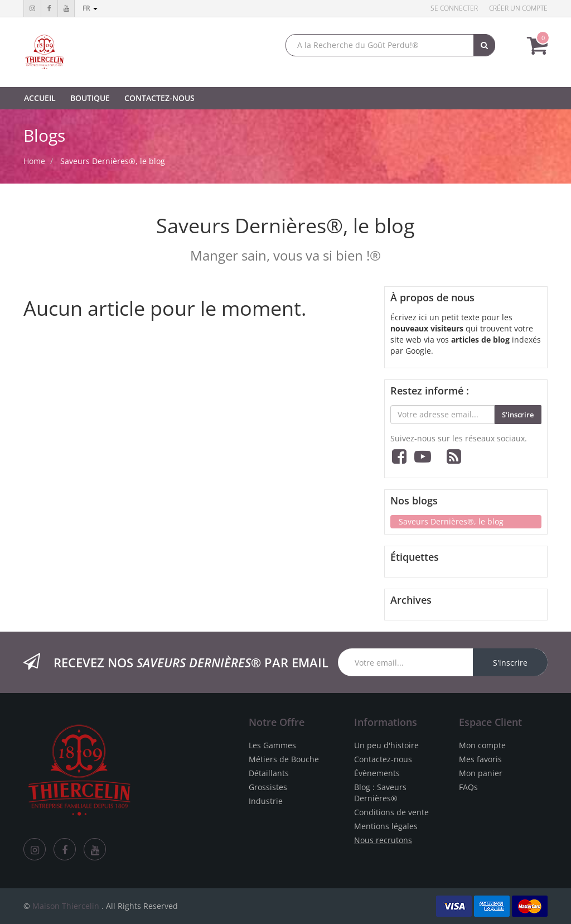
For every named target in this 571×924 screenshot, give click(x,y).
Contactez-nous (383, 759)
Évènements (377, 773)
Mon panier (481, 773)
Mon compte (482, 745)
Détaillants (269, 773)
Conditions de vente (391, 812)
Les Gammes (272, 745)
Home (34, 161)
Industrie (266, 801)
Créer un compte (518, 8)
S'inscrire (518, 415)
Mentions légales (386, 826)
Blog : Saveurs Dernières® (380, 793)
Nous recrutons (383, 840)
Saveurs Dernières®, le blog (113, 161)
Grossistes (268, 787)
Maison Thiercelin (66, 906)
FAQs (468, 787)
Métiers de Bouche (284, 759)
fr (90, 8)
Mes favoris (480, 759)
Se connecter (454, 8)
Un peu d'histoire (386, 745)
